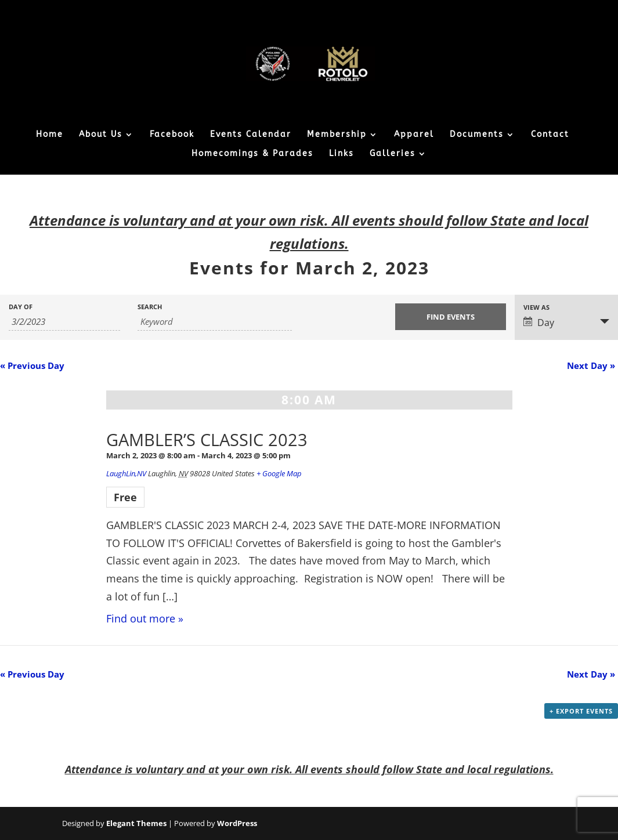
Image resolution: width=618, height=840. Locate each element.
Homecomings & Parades (252, 154)
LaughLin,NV (126, 473)
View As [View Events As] (536, 307)
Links (341, 154)
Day (539, 323)
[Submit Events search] (451, 317)
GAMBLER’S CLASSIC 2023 (207, 439)
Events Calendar (251, 135)
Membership (337, 135)
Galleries (393, 154)
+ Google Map (279, 473)
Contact (550, 135)
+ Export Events (581, 711)
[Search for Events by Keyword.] (215, 322)
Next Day (591, 365)
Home (50, 135)
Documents (477, 135)
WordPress (237, 823)
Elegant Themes (136, 823)
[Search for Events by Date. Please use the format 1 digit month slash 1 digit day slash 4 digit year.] (64, 322)
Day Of (21, 307)
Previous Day (32, 365)
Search (150, 307)
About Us (101, 135)
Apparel (414, 135)
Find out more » (145, 618)
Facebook (172, 135)
